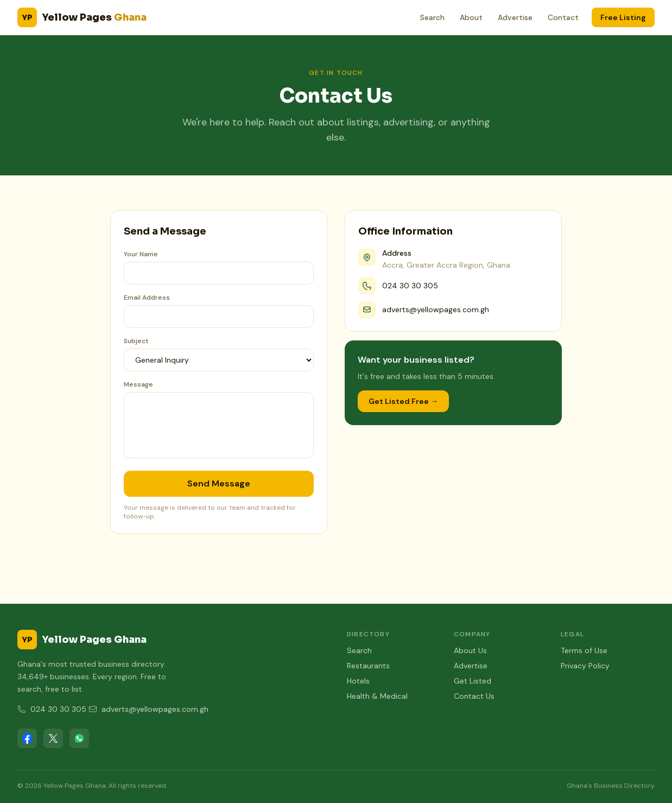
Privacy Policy (585, 666)
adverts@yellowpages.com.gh (436, 309)
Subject (136, 341)
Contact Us (474, 696)
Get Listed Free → (403, 401)
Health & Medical (377, 696)
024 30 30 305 (410, 286)
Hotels (358, 681)
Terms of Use (584, 650)
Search (432, 17)
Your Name (141, 254)
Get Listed (473, 681)
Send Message (219, 483)
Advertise (515, 17)
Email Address (147, 298)
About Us (470, 650)
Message (138, 384)
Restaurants (368, 666)
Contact (563, 17)
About (471, 17)
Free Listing (623, 17)
